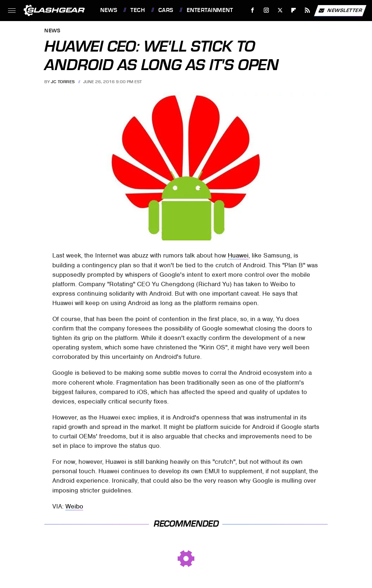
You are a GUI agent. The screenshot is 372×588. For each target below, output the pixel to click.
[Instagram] (266, 10)
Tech (138, 10)
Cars (166, 10)
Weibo (74, 506)
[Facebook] (253, 10)
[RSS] (308, 10)
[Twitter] (280, 10)
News (109, 10)
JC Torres (63, 82)
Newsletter (340, 11)
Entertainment (210, 10)
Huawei (238, 255)
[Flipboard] (294, 10)
